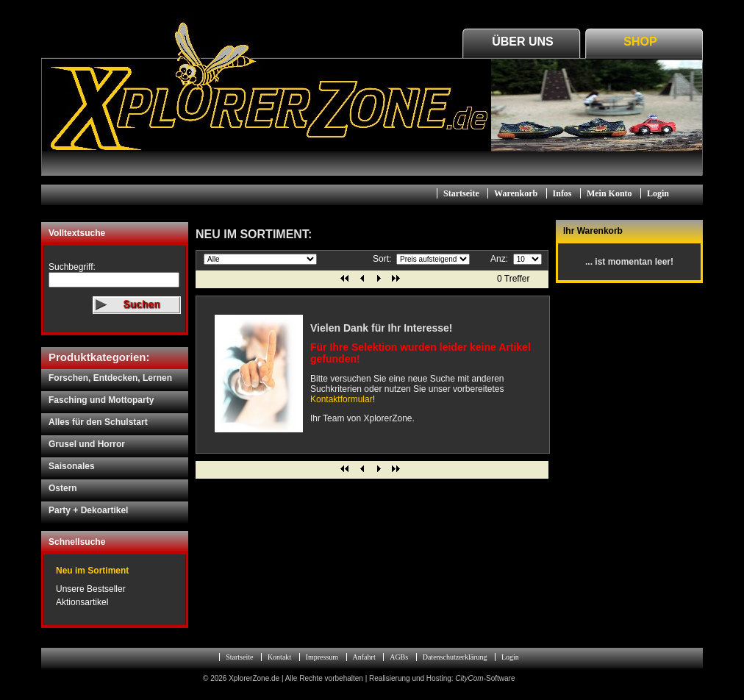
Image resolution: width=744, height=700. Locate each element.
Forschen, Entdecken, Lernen (110, 378)
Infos (562, 193)
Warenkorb (516, 193)
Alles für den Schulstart (98, 422)
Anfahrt (364, 657)
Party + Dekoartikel (88, 510)
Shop (640, 42)
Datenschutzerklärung (455, 657)
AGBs (399, 657)
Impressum (322, 657)
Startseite (461, 193)
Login (658, 193)
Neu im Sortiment (92, 571)
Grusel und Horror (87, 444)
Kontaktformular (341, 399)
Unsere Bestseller (91, 589)
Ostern (63, 488)
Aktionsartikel (82, 602)
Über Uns (523, 42)
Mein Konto (609, 193)
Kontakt (279, 657)
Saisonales (72, 466)
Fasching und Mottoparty (101, 400)
